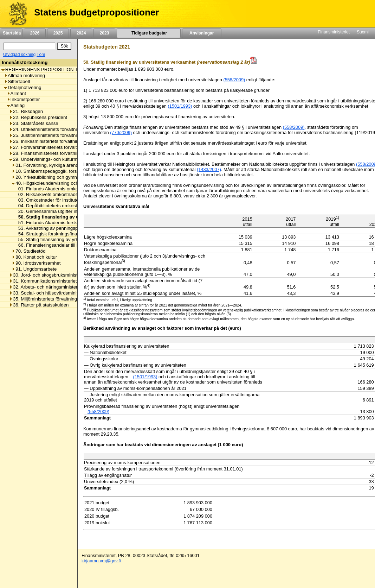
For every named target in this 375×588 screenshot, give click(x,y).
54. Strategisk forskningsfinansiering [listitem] (54, 234)
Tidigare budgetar (148, 33)
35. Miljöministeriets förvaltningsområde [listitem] (52, 299)
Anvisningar (202, 33)
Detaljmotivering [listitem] (23, 87)
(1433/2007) (209, 169)
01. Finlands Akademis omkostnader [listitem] (54, 189)
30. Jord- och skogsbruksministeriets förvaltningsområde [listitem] (70, 275)
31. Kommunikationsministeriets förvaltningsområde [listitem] (65, 281)
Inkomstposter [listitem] (23, 99)
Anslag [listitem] (16, 105)
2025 (58, 33)
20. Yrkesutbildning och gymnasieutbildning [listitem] (59, 177)
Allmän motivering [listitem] (24, 75)
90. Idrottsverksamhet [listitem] (36, 263)
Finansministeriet (334, 32)
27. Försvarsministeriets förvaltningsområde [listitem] (57, 147)
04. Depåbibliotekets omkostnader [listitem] (52, 206)
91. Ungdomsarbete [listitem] (34, 269)
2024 (81, 33)
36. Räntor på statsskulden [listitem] (39, 305)
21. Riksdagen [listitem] (26, 111)
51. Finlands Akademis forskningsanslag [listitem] (58, 223)
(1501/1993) (180, 106)
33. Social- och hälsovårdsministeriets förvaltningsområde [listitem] (71, 293)
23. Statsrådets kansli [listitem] (33, 123)
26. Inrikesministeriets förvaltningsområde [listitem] (54, 141)
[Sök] (29, 46)
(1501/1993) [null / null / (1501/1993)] (145, 377)
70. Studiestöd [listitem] (28, 251)
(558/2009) (234, 80)
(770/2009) (121, 132)
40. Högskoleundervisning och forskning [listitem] (55, 183)
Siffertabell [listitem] (17, 81)
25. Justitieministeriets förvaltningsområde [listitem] (55, 135)
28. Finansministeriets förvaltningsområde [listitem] (54, 153)
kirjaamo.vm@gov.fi (101, 561)
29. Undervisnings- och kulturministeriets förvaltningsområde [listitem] (74, 159)
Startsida (12, 33)
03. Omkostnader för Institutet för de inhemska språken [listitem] (73, 200)
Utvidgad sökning (19, 55)
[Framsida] (15, 14)
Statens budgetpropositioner (96, 12)
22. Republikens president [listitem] (38, 117)
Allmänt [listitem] (16, 93)
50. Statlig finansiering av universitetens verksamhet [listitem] (75, 217)
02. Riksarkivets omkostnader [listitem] (47, 194)
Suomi (363, 32)
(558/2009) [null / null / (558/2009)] (98, 412)
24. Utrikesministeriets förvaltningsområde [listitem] (55, 129)
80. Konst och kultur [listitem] (34, 257)
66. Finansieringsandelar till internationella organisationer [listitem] (76, 245)
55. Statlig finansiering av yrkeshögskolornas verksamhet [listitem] (75, 239)
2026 (35, 33)
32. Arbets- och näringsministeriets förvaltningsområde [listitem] (68, 287)
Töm (41, 55)
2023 (104, 33)
